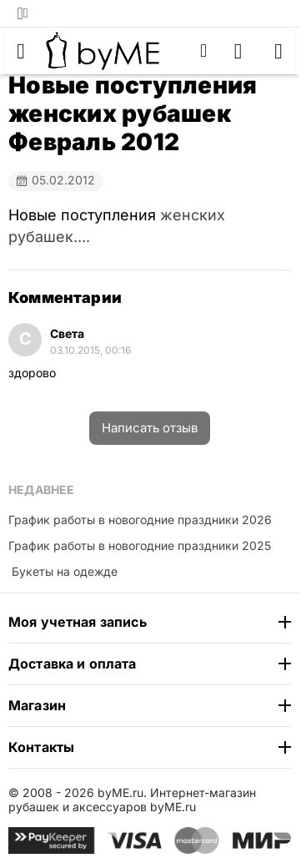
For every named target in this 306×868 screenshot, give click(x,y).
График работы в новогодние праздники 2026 (140, 520)
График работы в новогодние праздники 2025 (140, 545)
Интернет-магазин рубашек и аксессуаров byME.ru (132, 800)
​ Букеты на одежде (63, 571)
